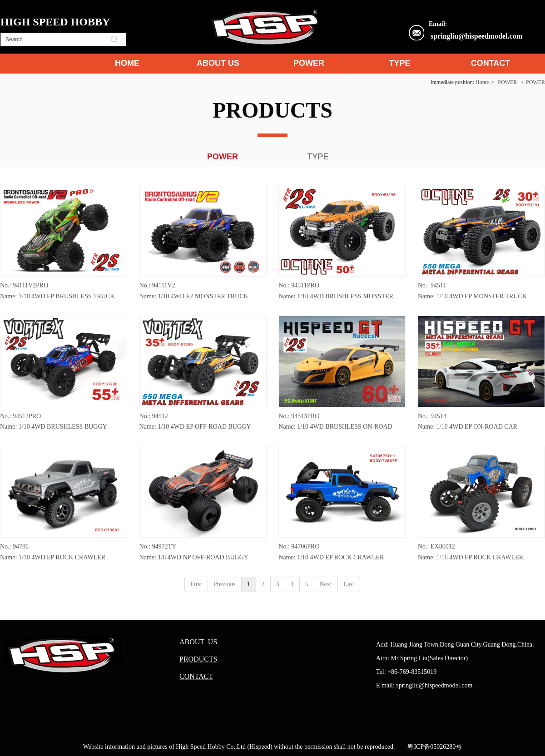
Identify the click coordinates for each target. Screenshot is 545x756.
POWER (507, 82)
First (196, 584)
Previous (225, 584)
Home (482, 82)
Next (326, 584)
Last (349, 584)
